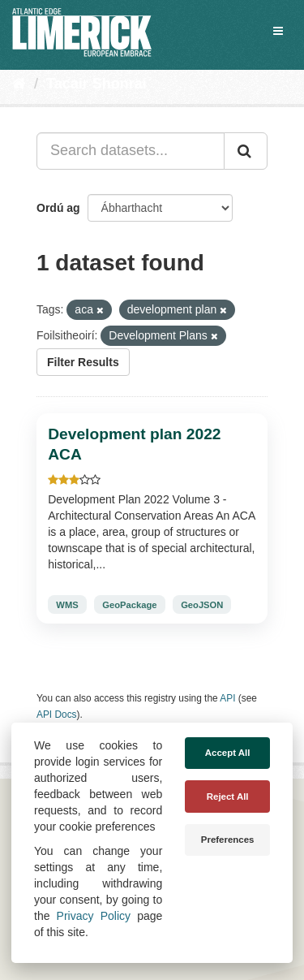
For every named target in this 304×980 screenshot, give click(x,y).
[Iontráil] (246, 151)
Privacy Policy (94, 916)
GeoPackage (129, 605)
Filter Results (83, 362)
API (227, 698)
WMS (67, 605)
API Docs (57, 714)
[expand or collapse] (278, 31)
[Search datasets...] (131, 151)
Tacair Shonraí (96, 84)
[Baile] (19, 84)
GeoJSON (202, 605)
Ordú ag (58, 208)
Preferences (228, 840)
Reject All (228, 797)
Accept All (228, 753)
